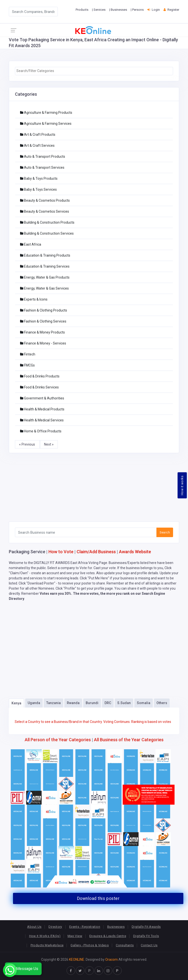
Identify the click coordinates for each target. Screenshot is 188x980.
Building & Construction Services (47, 233)
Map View (75, 936)
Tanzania (53, 703)
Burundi (92, 703)
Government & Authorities (42, 398)
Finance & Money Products (42, 332)
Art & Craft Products (38, 135)
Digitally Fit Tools (146, 936)
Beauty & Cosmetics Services (45, 211)
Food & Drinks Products (40, 376)
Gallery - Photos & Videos (90, 945)
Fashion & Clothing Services (43, 321)
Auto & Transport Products (43, 156)
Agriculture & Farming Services (46, 124)
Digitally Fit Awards (146, 927)
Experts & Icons (34, 299)
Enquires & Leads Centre (108, 936)
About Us (34, 927)
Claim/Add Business (96, 552)
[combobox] (94, 71)
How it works (182, 485)
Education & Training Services (45, 266)
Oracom (112, 959)
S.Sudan (124, 703)
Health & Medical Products (42, 409)
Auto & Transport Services (42, 167)
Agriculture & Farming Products (46, 113)
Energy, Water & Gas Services (44, 288)
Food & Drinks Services (39, 387)
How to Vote (61, 552)
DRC (108, 703)
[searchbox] (94, 71)
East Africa (31, 244)
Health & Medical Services (42, 420)
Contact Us (149, 945)
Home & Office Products (41, 431)
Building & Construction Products (47, 222)
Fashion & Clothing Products (44, 310)
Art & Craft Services (37, 146)
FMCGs (27, 365)
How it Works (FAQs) (45, 936)
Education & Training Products (45, 255)
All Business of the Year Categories (129, 740)
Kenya (16, 703)
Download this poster (98, 898)
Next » (49, 444)
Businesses (116, 927)
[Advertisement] (94, 487)
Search (165, 532)
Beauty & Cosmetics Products (45, 200)
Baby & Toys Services (38, 189)
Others (162, 703)
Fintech (28, 354)
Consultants (125, 945)
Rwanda (73, 703)
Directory (55, 927)
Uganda (34, 703)
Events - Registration (85, 927)
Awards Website (135, 552)
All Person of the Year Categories (58, 740)
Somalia (144, 703)
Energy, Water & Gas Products (45, 277)
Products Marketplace (47, 945)
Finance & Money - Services (43, 343)
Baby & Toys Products (39, 178)
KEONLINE (77, 959)
